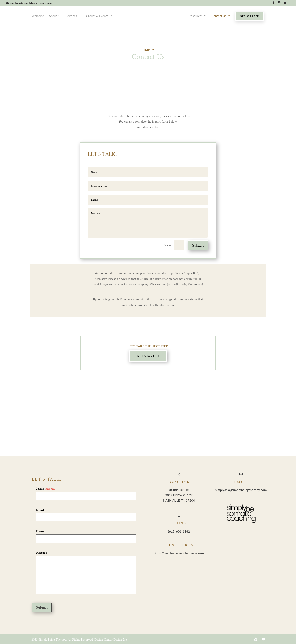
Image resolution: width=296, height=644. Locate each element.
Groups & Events (95, 16)
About (50, 16)
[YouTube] (285, 4)
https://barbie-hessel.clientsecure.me (179, 553)
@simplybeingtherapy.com (241, 490)
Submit (198, 245)
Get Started (148, 356)
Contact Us (221, 16)
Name (45, 489)
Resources (198, 16)
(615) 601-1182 (179, 531)
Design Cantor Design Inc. (111, 640)
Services (69, 16)
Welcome (35, 16)
